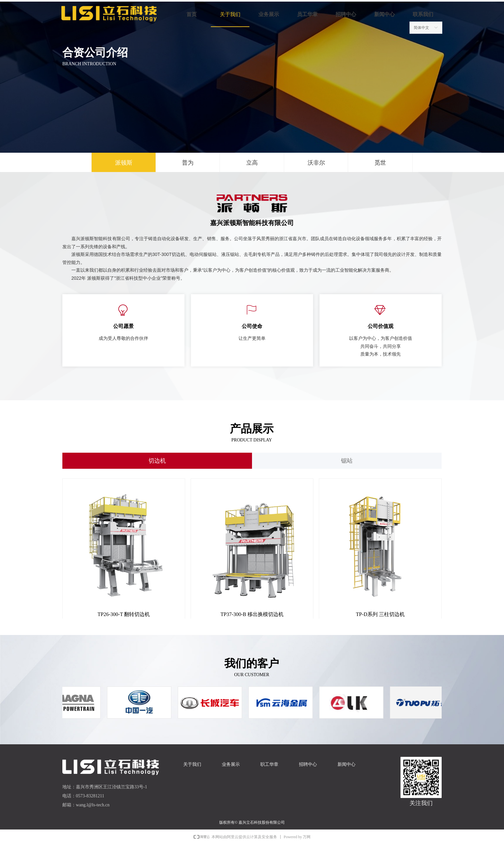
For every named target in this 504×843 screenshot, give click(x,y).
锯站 (347, 461)
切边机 (157, 461)
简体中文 (421, 28)
